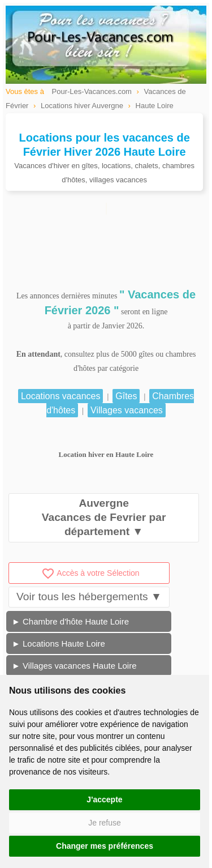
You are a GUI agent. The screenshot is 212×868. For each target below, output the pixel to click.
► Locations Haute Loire (59, 643)
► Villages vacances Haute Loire (74, 666)
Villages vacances (127, 410)
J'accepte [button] (104, 799)
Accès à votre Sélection (90, 573)
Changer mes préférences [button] (105, 846)
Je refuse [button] (105, 823)
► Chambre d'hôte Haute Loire (70, 621)
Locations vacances (61, 396)
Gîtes (126, 396)
